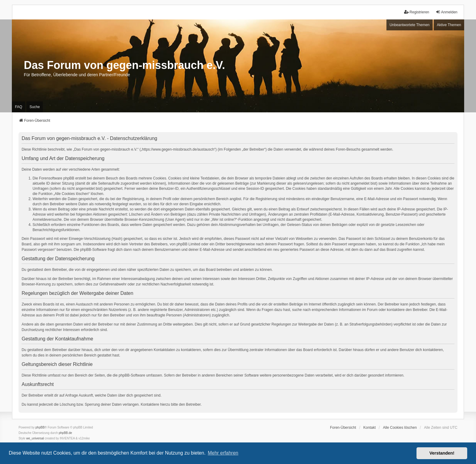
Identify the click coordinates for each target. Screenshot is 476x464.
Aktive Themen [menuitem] (449, 25)
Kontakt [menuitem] (370, 428)
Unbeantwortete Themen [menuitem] (410, 25)
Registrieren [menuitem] (417, 12)
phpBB (40, 427)
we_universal (35, 438)
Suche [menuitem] (35, 107)
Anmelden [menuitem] (447, 12)
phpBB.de (66, 433)
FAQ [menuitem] (19, 107)
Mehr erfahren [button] (223, 453)
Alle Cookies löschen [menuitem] (400, 428)
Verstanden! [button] (442, 453)
